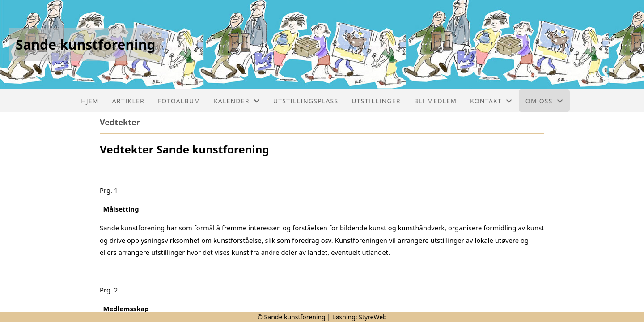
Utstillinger (376, 101)
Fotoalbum (179, 101)
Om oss (544, 101)
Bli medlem (435, 101)
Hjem (90, 101)
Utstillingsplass (306, 101)
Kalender (237, 101)
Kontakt (491, 101)
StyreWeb (373, 317)
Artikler (128, 101)
